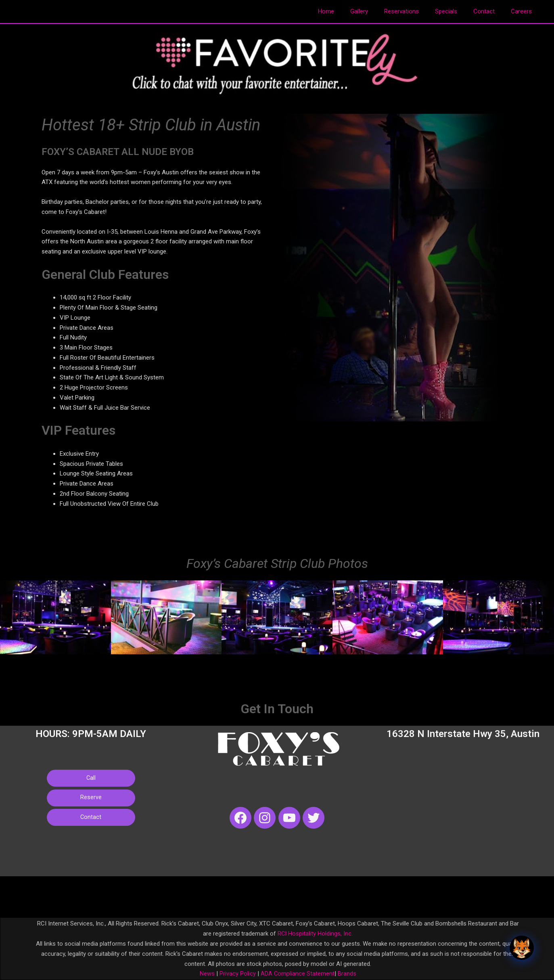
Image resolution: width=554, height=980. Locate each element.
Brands (347, 974)
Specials (456, 11)
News (207, 974)
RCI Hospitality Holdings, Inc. (315, 934)
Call (91, 779)
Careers (523, 11)
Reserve (91, 800)
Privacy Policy (236, 974)
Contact (490, 11)
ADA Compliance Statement (297, 974)
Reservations (416, 11)
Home (348, 11)
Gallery (377, 11)
